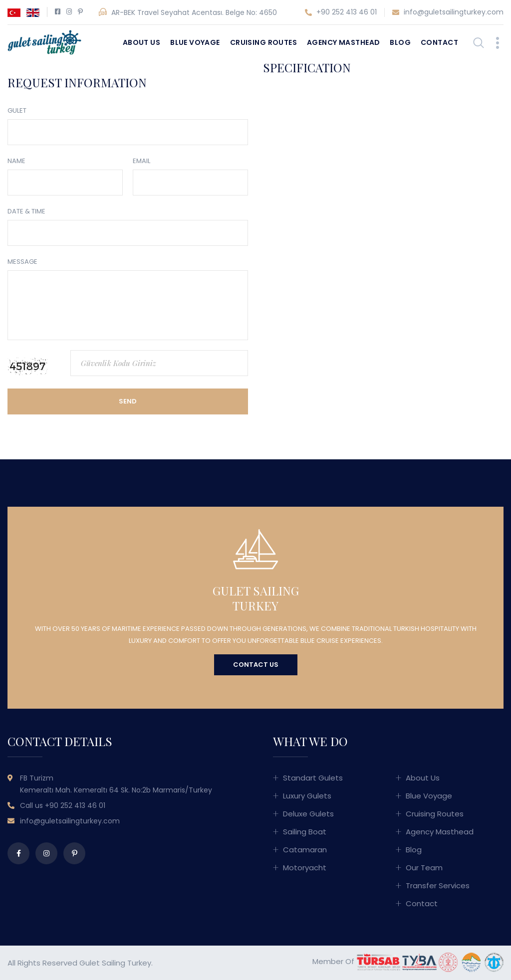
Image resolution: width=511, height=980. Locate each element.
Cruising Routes (263, 42)
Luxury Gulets (307, 796)
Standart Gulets (313, 778)
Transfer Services (438, 885)
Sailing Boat (305, 832)
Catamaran (305, 850)
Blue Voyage (195, 42)
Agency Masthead (343, 42)
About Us (141, 42)
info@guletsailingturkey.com (448, 12)
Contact (439, 42)
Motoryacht (305, 868)
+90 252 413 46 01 (341, 12)
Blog (400, 42)
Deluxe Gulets (308, 814)
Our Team (424, 868)
